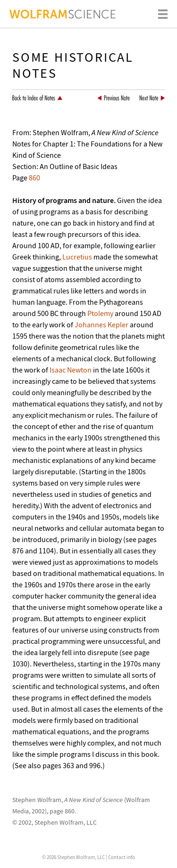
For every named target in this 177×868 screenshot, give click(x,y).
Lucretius (77, 257)
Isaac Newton (71, 370)
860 (34, 178)
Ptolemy (100, 313)
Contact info (122, 857)
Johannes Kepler (101, 324)
